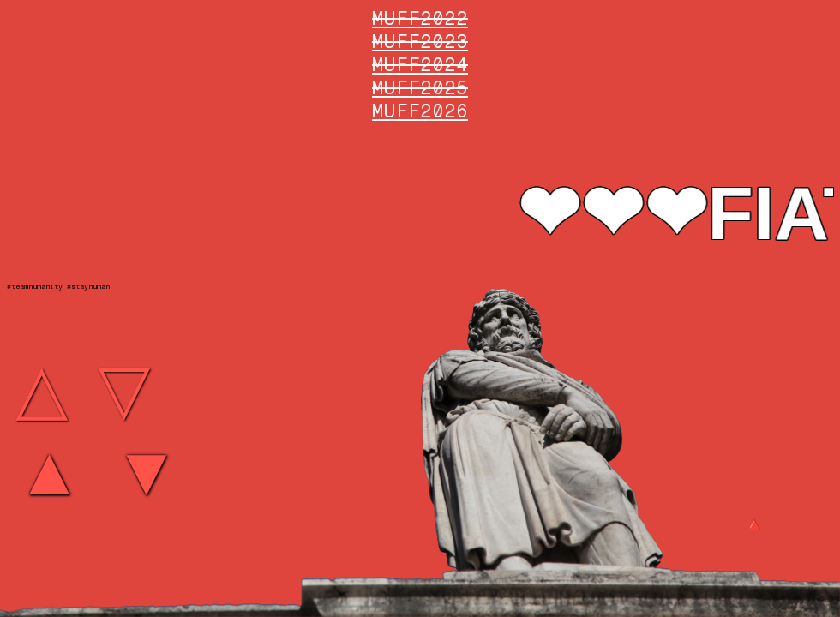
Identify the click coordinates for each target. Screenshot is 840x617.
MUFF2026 (420, 111)
